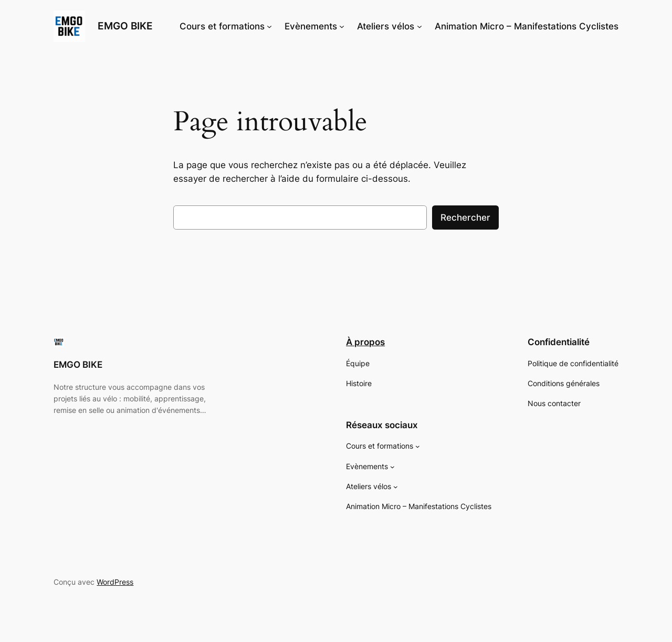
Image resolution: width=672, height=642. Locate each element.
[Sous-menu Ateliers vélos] (419, 26)
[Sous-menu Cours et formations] (269, 26)
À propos (365, 342)
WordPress (115, 582)
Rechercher (465, 218)
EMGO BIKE (125, 26)
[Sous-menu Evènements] (342, 26)
